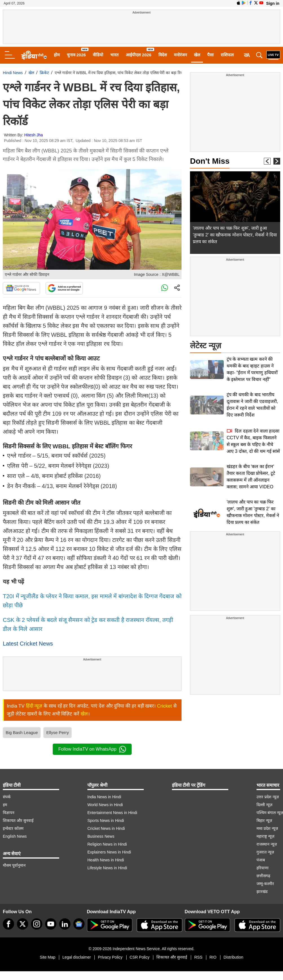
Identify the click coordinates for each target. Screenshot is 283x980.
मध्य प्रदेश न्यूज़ (267, 828)
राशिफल (227, 55)
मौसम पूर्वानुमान (14, 865)
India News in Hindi (104, 797)
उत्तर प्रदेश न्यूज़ (268, 797)
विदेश (163, 55)
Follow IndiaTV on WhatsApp (92, 749)
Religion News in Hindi (107, 844)
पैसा (210, 55)
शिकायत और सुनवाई (18, 821)
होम (57, 55)
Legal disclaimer (77, 957)
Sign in (273, 3)
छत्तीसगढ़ (263, 876)
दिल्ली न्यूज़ (264, 805)
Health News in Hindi (106, 860)
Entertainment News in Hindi (112, 813)
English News (15, 836)
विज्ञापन (9, 813)
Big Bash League (22, 732)
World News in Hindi (105, 805)
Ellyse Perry (58, 732)
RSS (198, 957)
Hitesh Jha (34, 135)
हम (5, 805)
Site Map (47, 957)
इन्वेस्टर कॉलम (13, 828)
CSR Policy (140, 957)
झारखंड (262, 892)
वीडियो (98, 55)
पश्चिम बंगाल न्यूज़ (270, 813)
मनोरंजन (180, 55)
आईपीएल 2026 (139, 55)
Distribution (233, 957)
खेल (197, 55)
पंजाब (261, 860)
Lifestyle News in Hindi (107, 868)
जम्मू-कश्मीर (265, 884)
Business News (101, 836)
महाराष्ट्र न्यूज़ (265, 836)
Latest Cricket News (28, 644)
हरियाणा (263, 868)
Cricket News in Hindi (106, 828)
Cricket (164, 706)
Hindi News (13, 73)
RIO (213, 957)
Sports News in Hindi (106, 821)
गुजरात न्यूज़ (265, 852)
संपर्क (7, 797)
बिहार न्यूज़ (264, 821)
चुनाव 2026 (76, 55)
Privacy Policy (110, 957)
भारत (114, 55)
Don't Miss (210, 161)
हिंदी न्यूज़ (34, 706)
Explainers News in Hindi (109, 852)
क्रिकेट (44, 73)
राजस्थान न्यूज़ (267, 844)
